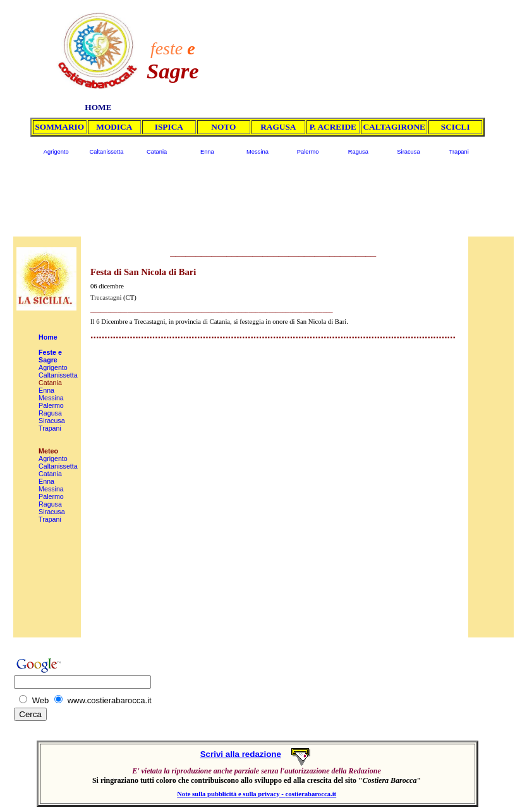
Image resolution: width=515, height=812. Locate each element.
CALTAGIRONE (394, 127)
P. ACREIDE (333, 127)
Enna (207, 152)
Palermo (308, 152)
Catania (157, 152)
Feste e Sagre (50, 356)
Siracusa (408, 152)
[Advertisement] (353, 46)
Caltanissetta (106, 152)
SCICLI (456, 127)
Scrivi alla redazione (241, 754)
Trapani (459, 152)
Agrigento (56, 152)
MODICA (114, 127)
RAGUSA (278, 127)
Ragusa (358, 152)
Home (48, 337)
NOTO (223, 127)
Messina (257, 152)
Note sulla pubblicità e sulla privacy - (231, 794)
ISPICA (169, 127)
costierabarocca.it (311, 794)
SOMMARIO (59, 127)
